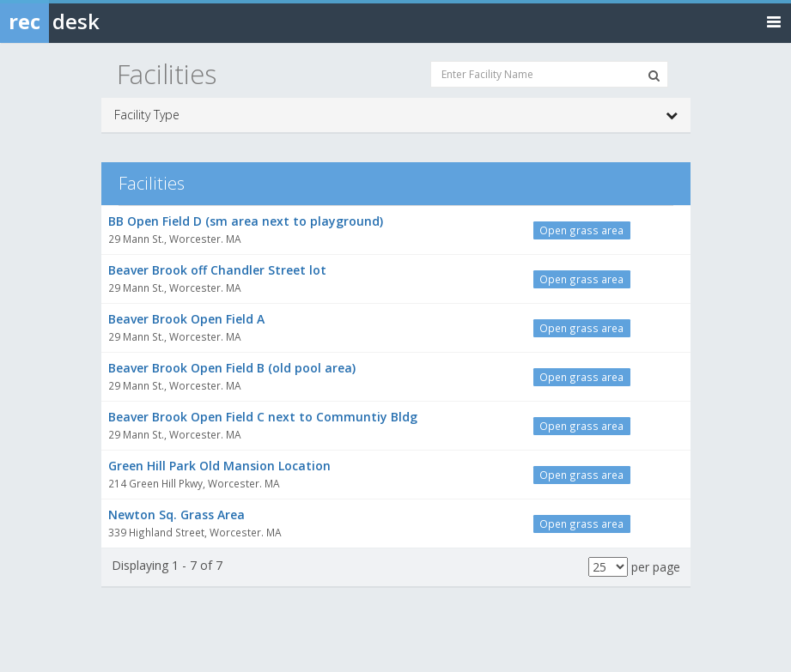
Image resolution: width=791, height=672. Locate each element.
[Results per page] (608, 567)
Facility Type (396, 115)
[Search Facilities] (654, 76)
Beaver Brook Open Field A (186, 319)
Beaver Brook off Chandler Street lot (217, 270)
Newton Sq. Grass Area (176, 515)
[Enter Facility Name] (549, 74)
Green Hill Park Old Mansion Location (219, 466)
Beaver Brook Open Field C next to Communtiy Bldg (263, 417)
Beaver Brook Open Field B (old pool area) (232, 368)
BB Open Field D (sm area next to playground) (246, 221)
